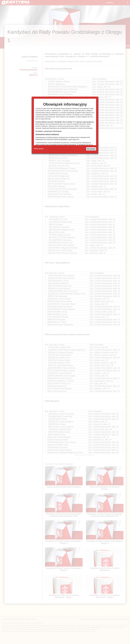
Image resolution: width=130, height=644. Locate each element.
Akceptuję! (91, 149)
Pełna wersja (39, 149)
